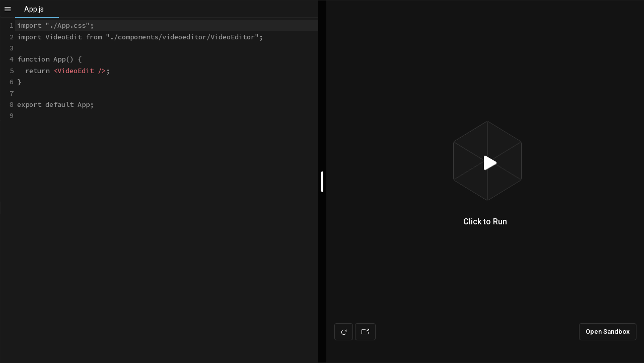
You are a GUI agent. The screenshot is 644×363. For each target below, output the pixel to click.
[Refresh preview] (344, 332)
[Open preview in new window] (365, 332)
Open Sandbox (608, 331)
